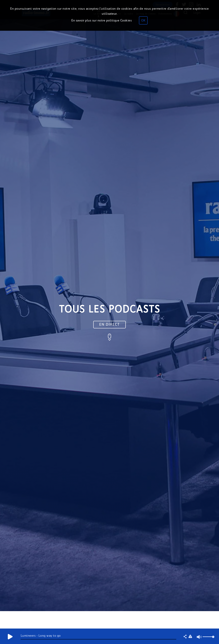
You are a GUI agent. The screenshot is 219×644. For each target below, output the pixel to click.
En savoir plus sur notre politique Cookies (102, 20)
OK (143, 20)
